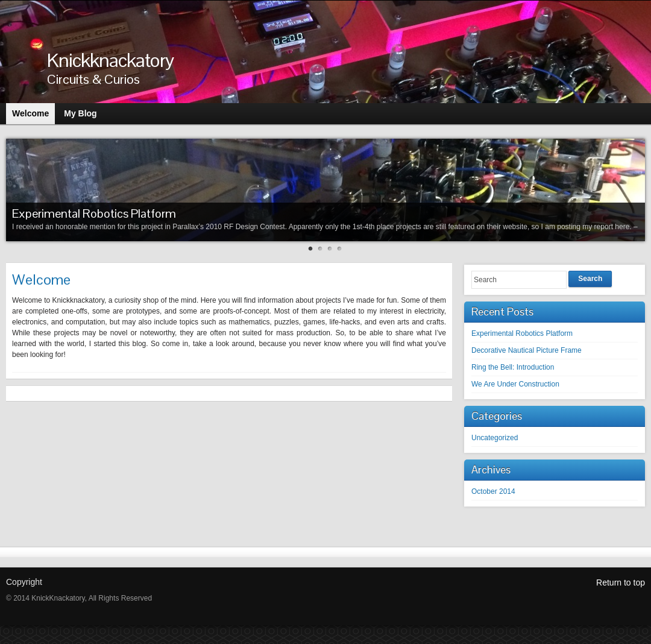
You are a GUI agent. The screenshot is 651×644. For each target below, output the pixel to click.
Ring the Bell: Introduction (513, 367)
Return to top (621, 582)
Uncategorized (495, 438)
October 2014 (493, 491)
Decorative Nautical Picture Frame (527, 350)
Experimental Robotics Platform (94, 213)
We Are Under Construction (515, 384)
